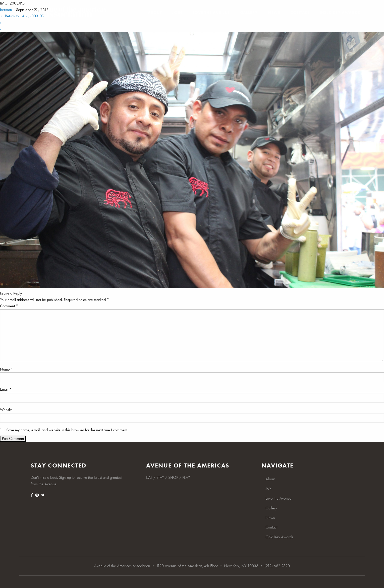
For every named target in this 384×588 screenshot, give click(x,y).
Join (177, 13)
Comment (9, 306)
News (274, 13)
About (155, 13)
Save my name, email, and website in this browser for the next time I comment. (67, 430)
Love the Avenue (211, 13)
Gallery (249, 13)
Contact (300, 13)
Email (6, 389)
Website (6, 410)
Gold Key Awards (340, 13)
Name (7, 369)
